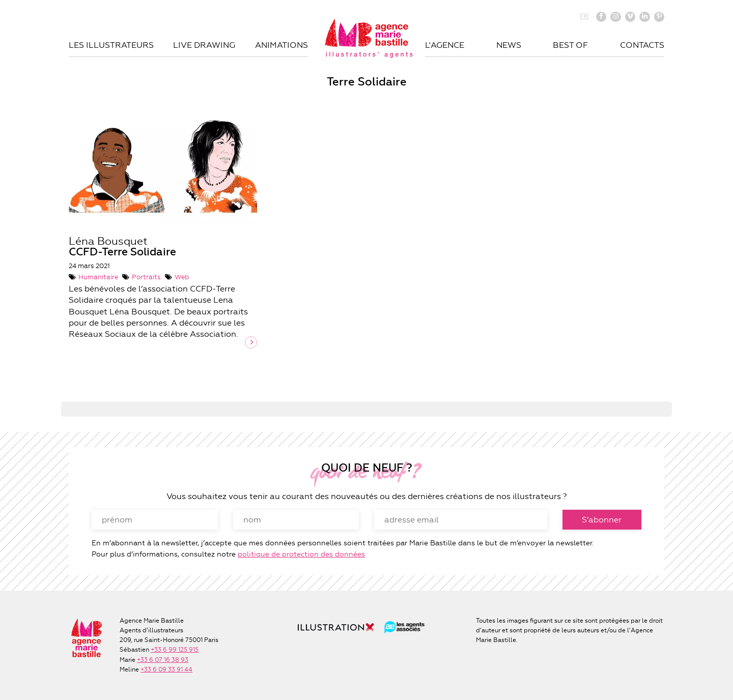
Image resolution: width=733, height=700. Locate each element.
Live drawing (204, 45)
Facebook (601, 17)
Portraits (146, 277)
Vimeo (630, 17)
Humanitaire (98, 277)
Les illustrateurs (111, 45)
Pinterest (659, 17)
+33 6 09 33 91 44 (166, 669)
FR (584, 16)
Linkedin (644, 17)
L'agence (445, 45)
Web (182, 277)
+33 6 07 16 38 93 (163, 660)
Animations (281, 45)
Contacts (642, 45)
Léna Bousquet (122, 246)
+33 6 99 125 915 (175, 650)
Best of (570, 45)
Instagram (615, 17)
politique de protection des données (301, 554)
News (509, 45)
